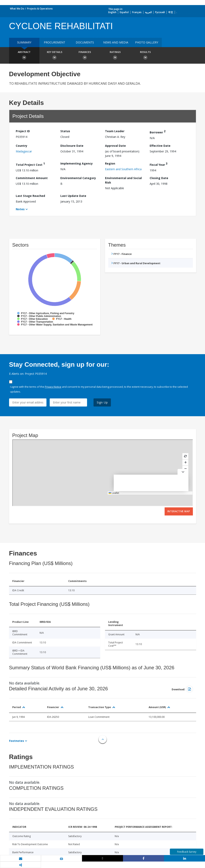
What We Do (17, 9)
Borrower (158, 132)
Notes (20, 209)
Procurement (55, 42)
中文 (171, 12)
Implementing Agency (77, 163)
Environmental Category (78, 178)
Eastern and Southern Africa (123, 169)
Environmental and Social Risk (123, 180)
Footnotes (17, 741)
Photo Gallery (147, 42)
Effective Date (160, 146)
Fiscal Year (159, 164)
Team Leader (115, 131)
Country (22, 146)
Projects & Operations (40, 9)
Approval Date (115, 146)
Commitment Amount (32, 178)
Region (110, 163)
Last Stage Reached (30, 196)
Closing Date (159, 178)
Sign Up (102, 402)
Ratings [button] (115, 56)
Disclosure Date (72, 146)
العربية (148, 12)
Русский (160, 12)
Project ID (23, 131)
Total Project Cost (30, 164)
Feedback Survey (187, 852)
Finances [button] (85, 56)
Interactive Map (179, 511)
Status (65, 131)
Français (137, 12)
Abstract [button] (24, 56)
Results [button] (145, 56)
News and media (116, 42)
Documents (85, 42)
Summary (24, 42)
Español (124, 12)
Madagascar (24, 151)
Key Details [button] (55, 56)
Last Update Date (73, 196)
